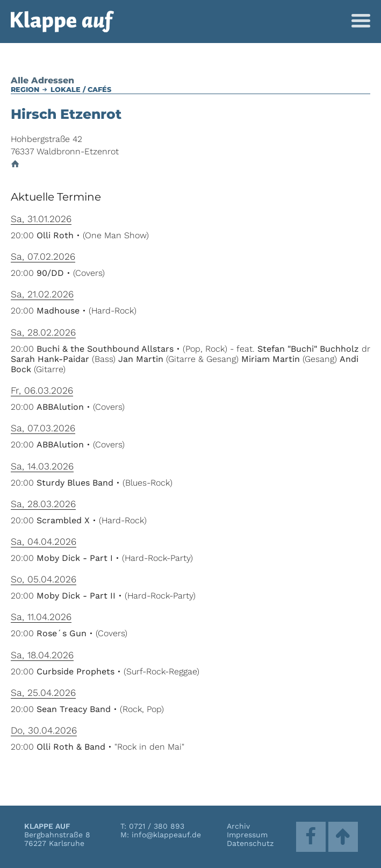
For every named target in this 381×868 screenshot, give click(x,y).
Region (25, 90)
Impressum (247, 835)
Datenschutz (250, 843)
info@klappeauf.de (166, 835)
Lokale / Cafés (81, 90)
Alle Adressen (42, 80)
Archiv (238, 826)
